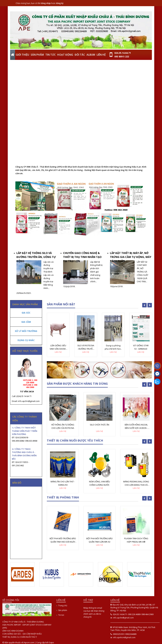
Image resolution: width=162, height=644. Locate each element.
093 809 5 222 (122, 56)
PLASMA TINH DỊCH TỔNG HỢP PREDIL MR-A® (136, 540)
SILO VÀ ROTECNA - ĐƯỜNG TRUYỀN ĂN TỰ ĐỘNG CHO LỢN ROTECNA (86, 347)
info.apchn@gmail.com (123, 618)
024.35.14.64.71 (123, 53)
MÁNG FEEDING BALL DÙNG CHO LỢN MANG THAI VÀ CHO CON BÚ (136, 483)
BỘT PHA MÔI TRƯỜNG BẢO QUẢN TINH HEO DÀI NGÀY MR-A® (63, 540)
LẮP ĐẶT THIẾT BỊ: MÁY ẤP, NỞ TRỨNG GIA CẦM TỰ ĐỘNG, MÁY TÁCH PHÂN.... (131, 257)
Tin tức (61, 615)
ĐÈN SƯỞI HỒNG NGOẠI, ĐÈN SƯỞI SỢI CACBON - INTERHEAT (136, 426)
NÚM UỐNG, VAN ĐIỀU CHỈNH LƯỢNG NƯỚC (100, 483)
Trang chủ (63, 606)
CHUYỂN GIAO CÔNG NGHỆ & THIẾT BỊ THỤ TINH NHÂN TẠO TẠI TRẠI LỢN (82, 257)
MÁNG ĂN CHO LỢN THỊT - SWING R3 (63, 483)
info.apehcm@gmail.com (124, 637)
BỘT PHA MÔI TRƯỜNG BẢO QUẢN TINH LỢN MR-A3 (100, 540)
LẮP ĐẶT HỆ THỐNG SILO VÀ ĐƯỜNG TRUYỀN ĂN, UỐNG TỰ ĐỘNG (36, 257)
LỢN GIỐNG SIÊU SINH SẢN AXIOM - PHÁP (58, 347)
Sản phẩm (63, 610)
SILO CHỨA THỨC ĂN (100, 425)
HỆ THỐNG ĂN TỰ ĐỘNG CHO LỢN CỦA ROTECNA (63, 426)
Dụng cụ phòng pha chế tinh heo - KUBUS (113, 347)
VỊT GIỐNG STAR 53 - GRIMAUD (141, 347)
